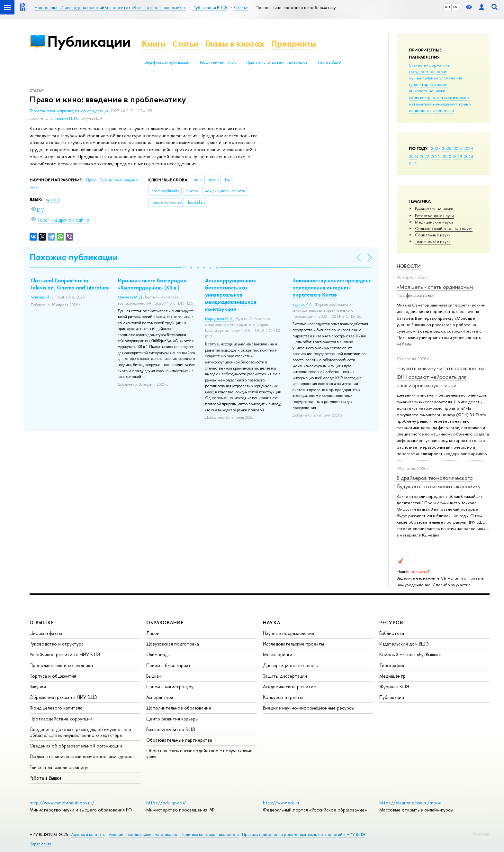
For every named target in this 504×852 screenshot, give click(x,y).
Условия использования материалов (143, 834)
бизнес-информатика (429, 65)
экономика (444, 110)
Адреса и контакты (88, 834)
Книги (154, 44)
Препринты (293, 44)
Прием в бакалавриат (169, 665)
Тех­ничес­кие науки (433, 241)
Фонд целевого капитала (56, 708)
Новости (409, 266)
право (465, 104)
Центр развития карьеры (172, 719)
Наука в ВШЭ (329, 62)
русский (53, 200)
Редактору (481, 833)
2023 (414, 156)
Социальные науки (433, 235)
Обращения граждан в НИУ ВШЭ (63, 697)
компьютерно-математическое (439, 97)
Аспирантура (160, 697)
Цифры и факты (46, 633)
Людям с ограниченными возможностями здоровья (83, 756)
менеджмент (445, 104)
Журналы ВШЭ (394, 687)
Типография (392, 665)
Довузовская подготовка (173, 644)
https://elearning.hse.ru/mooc (410, 803)
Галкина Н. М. (67, 118)
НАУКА (272, 623)
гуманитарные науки (428, 84)
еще (413, 163)
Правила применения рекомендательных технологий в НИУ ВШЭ (304, 834)
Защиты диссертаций (285, 676)
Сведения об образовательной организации (76, 746)
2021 (435, 156)
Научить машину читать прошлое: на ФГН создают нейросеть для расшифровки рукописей (441, 377)
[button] (185, 268)
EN (455, 7)
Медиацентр (392, 676)
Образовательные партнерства (179, 740)
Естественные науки (434, 215)
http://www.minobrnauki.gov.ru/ (62, 803)
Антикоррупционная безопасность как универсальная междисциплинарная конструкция (231, 295)
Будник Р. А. (303, 305)
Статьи (185, 44)
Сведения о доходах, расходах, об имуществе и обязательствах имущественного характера (80, 732)
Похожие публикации (74, 257)
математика (420, 104)
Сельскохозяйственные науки (444, 228)
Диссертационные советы (291, 665)
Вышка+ (154, 676)
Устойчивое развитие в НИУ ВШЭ (65, 654)
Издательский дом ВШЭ (404, 644)
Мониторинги (278, 654)
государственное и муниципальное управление (436, 75)
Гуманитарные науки (434, 209)
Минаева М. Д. (130, 297)
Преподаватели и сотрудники (61, 665)
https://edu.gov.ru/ (166, 803)
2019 (458, 156)
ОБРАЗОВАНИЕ (165, 623)
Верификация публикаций (167, 62)
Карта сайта (40, 844)
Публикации (89, 41)
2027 (436, 148)
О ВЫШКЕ (42, 623)
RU (448, 7)
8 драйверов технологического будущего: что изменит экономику (439, 482)
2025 (457, 148)
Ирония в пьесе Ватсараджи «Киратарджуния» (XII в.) (152, 284)
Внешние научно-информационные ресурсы (309, 708)
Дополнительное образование (179, 708)
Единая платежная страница (59, 767)
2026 (446, 148)
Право (92, 180)
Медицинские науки (434, 222)
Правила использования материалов (277, 62)
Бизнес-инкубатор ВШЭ (171, 729)
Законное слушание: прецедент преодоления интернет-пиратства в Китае (332, 288)
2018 (468, 156)
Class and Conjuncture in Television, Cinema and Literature (70, 284)
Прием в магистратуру (170, 687)
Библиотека (392, 633)
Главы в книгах (235, 44)
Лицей (153, 633)
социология (420, 110)
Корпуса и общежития (53, 676)
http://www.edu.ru (282, 803)
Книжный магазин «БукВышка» (410, 654)
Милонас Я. (40, 297)
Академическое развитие (289, 687)
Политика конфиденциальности (210, 834)
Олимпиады (158, 654)
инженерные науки (427, 91)
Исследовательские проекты (293, 644)
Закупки (38, 687)
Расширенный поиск (218, 62)
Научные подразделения (288, 633)
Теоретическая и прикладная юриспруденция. (70, 111)
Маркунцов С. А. (219, 319)
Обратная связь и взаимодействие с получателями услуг (199, 753)
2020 (446, 156)
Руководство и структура (57, 644)
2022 (424, 156)
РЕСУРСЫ (392, 623)
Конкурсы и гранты (283, 697)
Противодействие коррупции (61, 719)
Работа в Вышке (46, 778)
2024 (468, 148)
